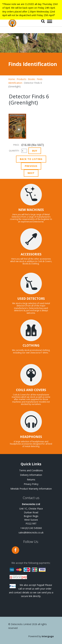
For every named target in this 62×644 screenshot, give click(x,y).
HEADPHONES (31, 437)
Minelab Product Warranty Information (31, 489)
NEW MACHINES (31, 210)
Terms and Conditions (31, 470)
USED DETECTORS (31, 299)
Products (21, 79)
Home (12, 79)
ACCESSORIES (31, 254)
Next (31, 173)
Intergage (48, 636)
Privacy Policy (31, 484)
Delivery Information (31, 475)
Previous (31, 166)
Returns (31, 480)
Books (32, 79)
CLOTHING (31, 345)
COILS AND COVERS (31, 390)
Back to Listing (31, 159)
